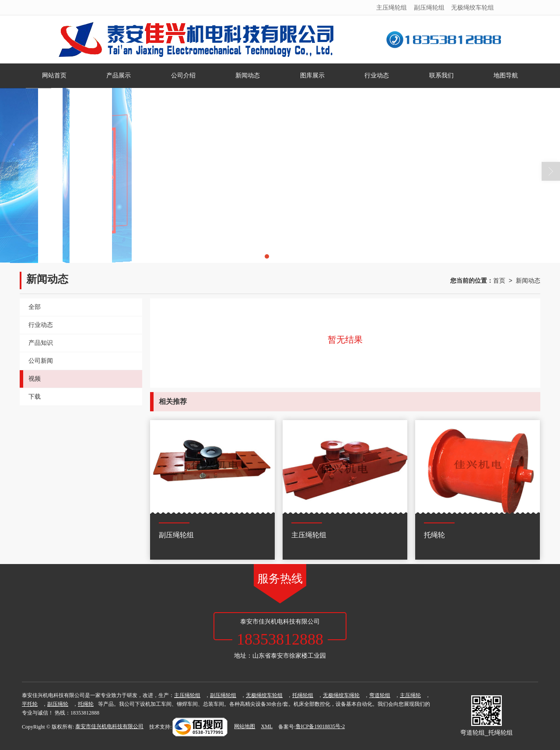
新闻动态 (248, 75)
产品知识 (41, 343)
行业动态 (377, 75)
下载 (35, 397)
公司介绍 (183, 75)
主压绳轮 (410, 695)
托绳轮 (86, 704)
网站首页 (54, 75)
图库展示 (312, 75)
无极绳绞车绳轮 (341, 695)
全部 (35, 307)
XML (267, 726)
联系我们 (441, 75)
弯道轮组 (380, 695)
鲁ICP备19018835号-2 (320, 726)
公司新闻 (41, 361)
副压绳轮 (58, 704)
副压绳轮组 (429, 7)
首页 (499, 280)
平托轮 (30, 704)
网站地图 (245, 726)
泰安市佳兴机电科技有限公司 (109, 726)
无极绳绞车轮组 (472, 7)
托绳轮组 (303, 695)
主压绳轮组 (392, 7)
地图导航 (506, 75)
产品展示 (119, 75)
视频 (35, 379)
